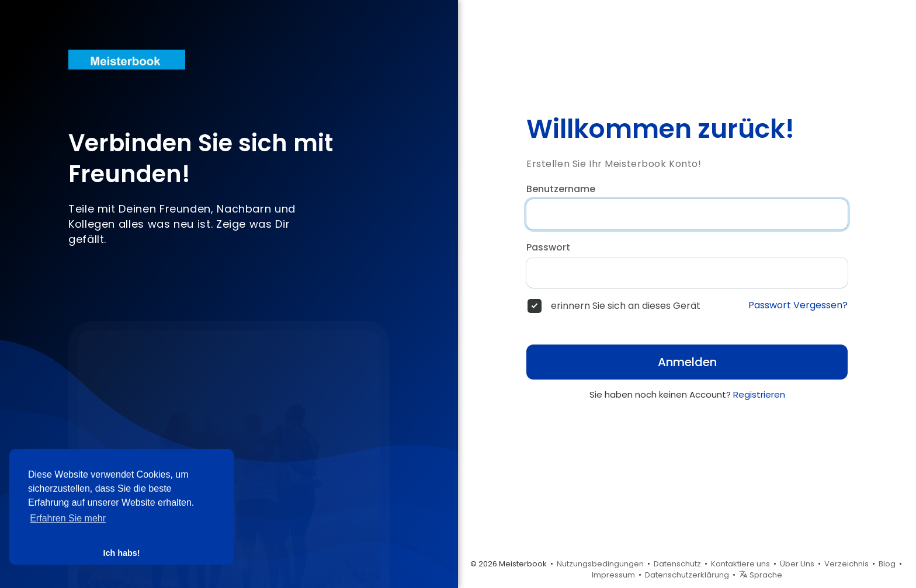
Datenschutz (677, 564)
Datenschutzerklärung (687, 575)
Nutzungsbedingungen (600, 564)
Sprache (761, 575)
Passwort (548, 248)
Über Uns (797, 564)
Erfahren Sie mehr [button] (68, 518)
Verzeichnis (846, 564)
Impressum (613, 575)
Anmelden (687, 362)
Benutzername (561, 189)
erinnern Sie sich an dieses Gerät (626, 306)
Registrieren (759, 394)
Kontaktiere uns (740, 564)
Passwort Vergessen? (798, 305)
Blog (887, 564)
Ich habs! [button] (121, 553)
